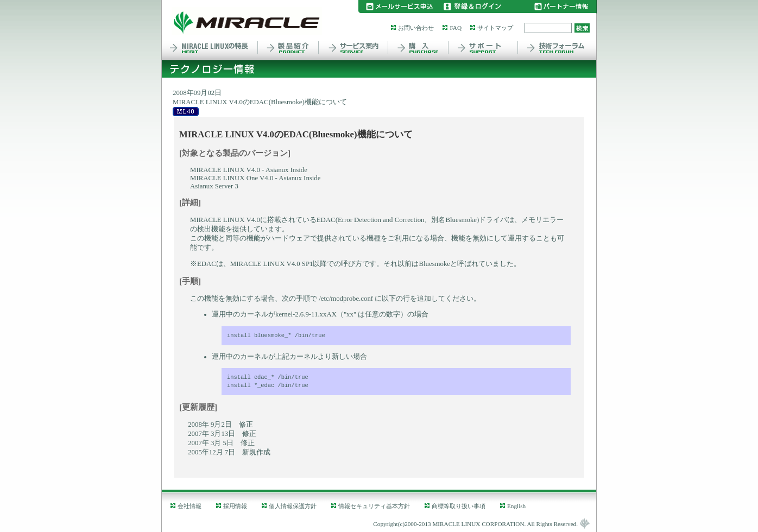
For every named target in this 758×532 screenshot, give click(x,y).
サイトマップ (495, 28)
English (516, 506)
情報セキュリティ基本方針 (374, 506)
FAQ (456, 28)
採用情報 (235, 506)
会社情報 (189, 506)
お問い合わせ (416, 28)
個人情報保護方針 (293, 506)
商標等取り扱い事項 (459, 506)
